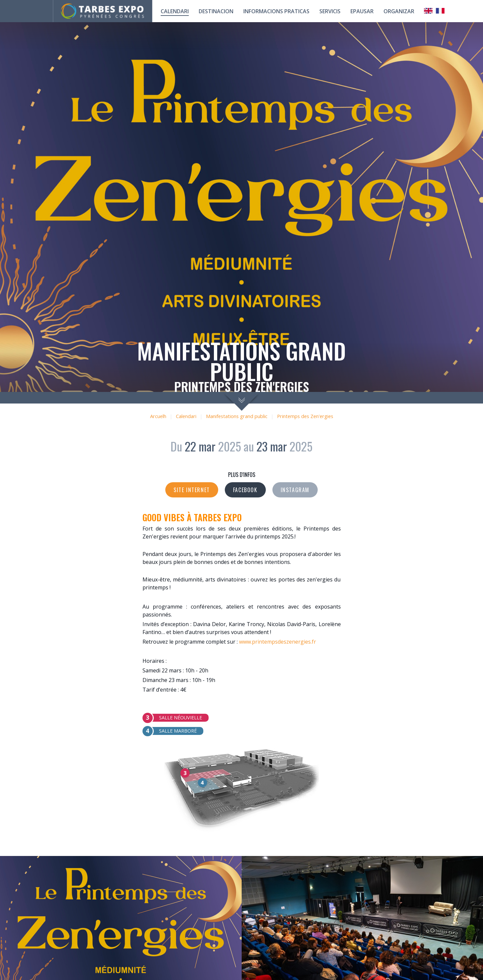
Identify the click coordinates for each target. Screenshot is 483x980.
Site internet (192, 490)
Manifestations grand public (237, 416)
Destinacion (216, 11)
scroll (241, 401)
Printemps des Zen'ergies (305, 416)
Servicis (330, 11)
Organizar (399, 11)
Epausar (362, 11)
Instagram (295, 490)
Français (440, 11)
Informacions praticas (276, 11)
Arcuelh (158, 416)
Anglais (428, 11)
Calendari (186, 416)
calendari (175, 11)
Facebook (245, 490)
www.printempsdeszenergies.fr (278, 642)
